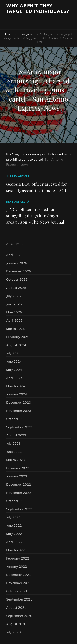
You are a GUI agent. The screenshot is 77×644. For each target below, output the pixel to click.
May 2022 (14, 534)
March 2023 (16, 460)
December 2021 (19, 575)
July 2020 (13, 632)
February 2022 (18, 558)
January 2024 (17, 394)
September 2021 (19, 599)
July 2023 (13, 443)
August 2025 (16, 288)
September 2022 (19, 509)
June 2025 (14, 304)
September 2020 (19, 616)
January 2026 (17, 263)
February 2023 (18, 468)
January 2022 (17, 566)
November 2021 (19, 583)
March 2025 (16, 329)
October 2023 (17, 419)
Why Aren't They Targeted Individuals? (37, 8)
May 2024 (14, 370)
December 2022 (19, 484)
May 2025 (14, 312)
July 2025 (13, 296)
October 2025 (17, 279)
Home (9, 34)
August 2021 (16, 607)
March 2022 (16, 550)
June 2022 (14, 525)
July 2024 (13, 353)
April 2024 (14, 378)
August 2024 (16, 345)
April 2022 (14, 542)
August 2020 (16, 624)
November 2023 (19, 411)
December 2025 (19, 271)
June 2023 (14, 452)
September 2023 (19, 427)
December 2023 (19, 402)
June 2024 (14, 361)
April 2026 (14, 255)
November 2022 (19, 493)
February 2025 (18, 337)
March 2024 (16, 386)
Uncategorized (26, 34)
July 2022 (13, 517)
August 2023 (16, 435)
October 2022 (17, 501)
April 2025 (14, 320)
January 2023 (17, 476)
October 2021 (17, 591)
